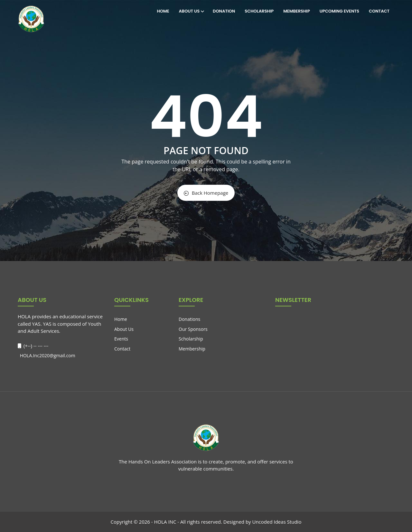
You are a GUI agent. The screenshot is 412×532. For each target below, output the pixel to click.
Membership (297, 11)
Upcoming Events (339, 11)
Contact (379, 11)
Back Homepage (206, 193)
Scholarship (259, 11)
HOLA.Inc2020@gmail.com (47, 355)
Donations (189, 319)
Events (121, 339)
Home (163, 11)
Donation (224, 11)
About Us (191, 11)
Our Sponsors (193, 329)
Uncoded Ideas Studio (277, 522)
